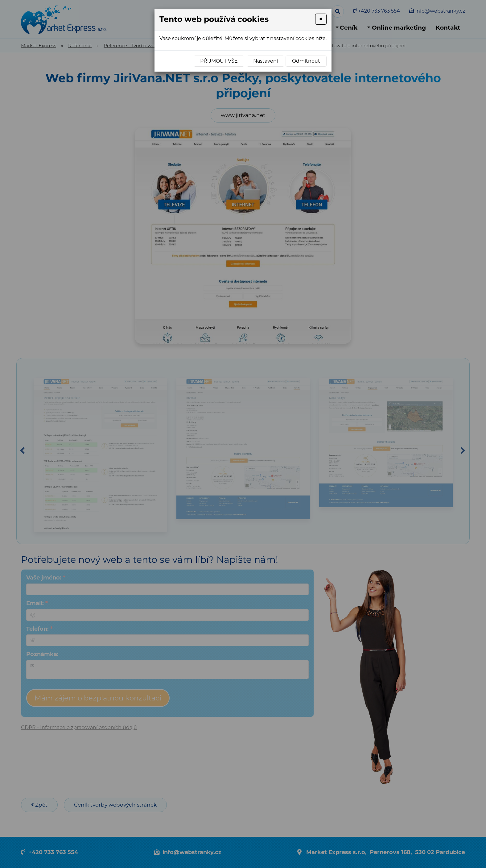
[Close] (321, 19)
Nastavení (266, 61)
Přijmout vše (219, 61)
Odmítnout (306, 61)
